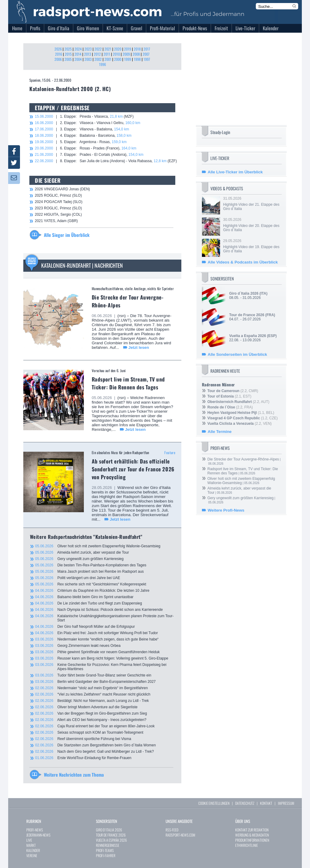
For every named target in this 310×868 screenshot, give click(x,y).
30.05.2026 (252, 225)
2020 (118, 49)
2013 (88, 54)
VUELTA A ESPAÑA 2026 (111, 840)
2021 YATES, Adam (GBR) (56, 221)
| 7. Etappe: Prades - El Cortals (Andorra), (89, 155)
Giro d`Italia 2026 (244, 293)
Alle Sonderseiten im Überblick (237, 354)
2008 (136, 54)
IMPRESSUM (286, 803)
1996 (102, 64)
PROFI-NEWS (35, 830)
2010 (116, 54)
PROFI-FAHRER (106, 855)
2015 (68, 54)
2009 (126, 54)
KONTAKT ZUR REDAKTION (252, 830)
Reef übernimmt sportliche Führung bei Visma (83, 739)
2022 (98, 49)
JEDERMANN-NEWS (38, 835)
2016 (59, 54)
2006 (58, 59)
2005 (68, 59)
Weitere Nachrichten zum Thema (74, 775)
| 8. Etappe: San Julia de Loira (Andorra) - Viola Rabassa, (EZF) (106, 161)
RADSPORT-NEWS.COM (180, 835)
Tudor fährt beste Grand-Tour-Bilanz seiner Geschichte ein (93, 675)
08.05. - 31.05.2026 (248, 296)
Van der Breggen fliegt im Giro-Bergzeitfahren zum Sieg (91, 713)
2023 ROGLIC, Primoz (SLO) (58, 208)
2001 (108, 59)
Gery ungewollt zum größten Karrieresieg (79, 559)
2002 (98, 59)
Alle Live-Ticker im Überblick (235, 172)
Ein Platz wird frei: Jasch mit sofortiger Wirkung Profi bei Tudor (97, 633)
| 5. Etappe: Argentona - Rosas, (81, 142)
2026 (58, 49)
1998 (137, 59)
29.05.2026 (252, 246)
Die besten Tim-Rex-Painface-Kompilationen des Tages (91, 565)
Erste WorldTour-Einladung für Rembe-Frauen (83, 758)
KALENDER (33, 850)
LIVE (29, 840)
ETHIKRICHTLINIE (247, 845)
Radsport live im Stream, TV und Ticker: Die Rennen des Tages (128, 383)
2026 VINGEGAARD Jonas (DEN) (62, 189)
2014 (78, 54)
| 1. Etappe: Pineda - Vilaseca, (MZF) (84, 116)
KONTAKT (266, 803)
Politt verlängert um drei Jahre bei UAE (78, 578)
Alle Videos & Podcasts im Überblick (243, 262)
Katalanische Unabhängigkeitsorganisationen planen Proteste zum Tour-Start (104, 618)
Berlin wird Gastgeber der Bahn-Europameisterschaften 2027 (95, 682)
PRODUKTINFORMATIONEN (252, 840)
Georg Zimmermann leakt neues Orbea (78, 646)
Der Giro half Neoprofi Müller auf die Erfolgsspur (85, 627)
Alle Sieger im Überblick (67, 235)
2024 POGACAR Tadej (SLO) (59, 202)
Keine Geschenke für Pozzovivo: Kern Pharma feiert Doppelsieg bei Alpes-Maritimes (101, 667)
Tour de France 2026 (247, 315)
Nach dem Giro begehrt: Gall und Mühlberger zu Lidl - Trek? (94, 752)
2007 (146, 54)
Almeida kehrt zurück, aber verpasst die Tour (82, 552)
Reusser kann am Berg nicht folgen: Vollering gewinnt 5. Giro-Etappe (102, 658)
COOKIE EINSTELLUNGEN (214, 803)
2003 (88, 59)
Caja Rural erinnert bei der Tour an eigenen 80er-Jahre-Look (95, 726)
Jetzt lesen (139, 347)
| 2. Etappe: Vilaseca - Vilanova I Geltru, (87, 123)
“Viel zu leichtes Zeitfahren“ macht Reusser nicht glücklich (93, 694)
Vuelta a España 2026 (248, 336)
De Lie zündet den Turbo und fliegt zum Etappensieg (89, 603)
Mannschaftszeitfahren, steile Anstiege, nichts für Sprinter (133, 288)
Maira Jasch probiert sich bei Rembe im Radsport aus (89, 572)
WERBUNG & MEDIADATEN (252, 835)
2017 (147, 49)
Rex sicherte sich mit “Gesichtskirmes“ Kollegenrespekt (91, 584)
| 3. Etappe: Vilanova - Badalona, (82, 129)
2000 (118, 59)
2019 (128, 49)
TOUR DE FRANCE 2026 (111, 835)
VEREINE (32, 855)
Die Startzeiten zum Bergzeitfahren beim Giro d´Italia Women (96, 745)
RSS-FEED (172, 830)
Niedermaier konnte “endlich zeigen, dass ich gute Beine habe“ (97, 639)
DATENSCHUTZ (245, 803)
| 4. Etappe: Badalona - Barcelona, (83, 136)
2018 (137, 49)
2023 (88, 49)
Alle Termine (220, 432)
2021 (108, 49)
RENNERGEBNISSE (108, 845)
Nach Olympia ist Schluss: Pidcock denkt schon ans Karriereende (99, 610)
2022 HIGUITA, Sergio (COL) (58, 215)
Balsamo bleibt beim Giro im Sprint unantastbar (84, 597)
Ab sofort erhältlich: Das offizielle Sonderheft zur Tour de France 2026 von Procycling (133, 469)
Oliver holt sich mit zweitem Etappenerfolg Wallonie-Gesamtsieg (98, 546)
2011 (107, 54)
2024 (78, 49)
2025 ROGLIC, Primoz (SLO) (58, 195)
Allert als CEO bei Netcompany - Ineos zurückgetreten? (91, 720)
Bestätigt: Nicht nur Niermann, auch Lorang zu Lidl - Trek (92, 701)
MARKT (31, 845)
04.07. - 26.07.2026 (252, 317)
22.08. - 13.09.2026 (253, 338)
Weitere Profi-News (226, 510)
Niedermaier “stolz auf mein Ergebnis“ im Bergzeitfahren (91, 688)
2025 (68, 49)
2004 (78, 59)
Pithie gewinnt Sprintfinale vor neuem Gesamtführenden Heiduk (97, 652)
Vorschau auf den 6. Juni (109, 370)
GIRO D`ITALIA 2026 (109, 830)
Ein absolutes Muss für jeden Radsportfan (120, 452)
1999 (128, 59)
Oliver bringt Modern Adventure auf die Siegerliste (86, 707)
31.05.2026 (252, 204)
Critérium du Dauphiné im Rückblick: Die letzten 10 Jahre (92, 591)
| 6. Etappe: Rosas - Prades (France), (86, 148)
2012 (97, 54)
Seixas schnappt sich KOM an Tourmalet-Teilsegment (89, 732)
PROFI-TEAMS (105, 850)
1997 (147, 59)
